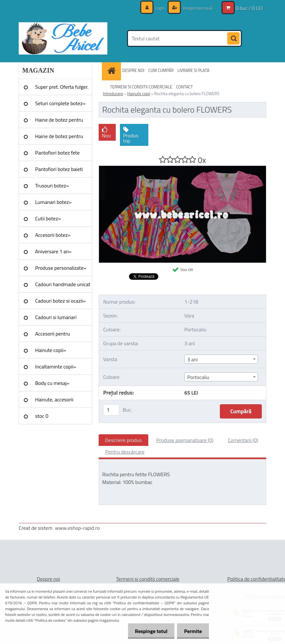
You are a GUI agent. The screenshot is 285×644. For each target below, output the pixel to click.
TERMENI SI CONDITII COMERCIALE (141, 87)
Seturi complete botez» (60, 103)
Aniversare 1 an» (53, 251)
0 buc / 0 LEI (249, 8)
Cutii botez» (48, 218)
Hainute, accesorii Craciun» (54, 402)
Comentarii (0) (243, 440)
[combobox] (221, 359)
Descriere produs (123, 440)
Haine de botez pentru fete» (59, 122)
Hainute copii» (51, 350)
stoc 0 (42, 416)
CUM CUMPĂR (161, 70)
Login (157, 8)
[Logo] (63, 38)
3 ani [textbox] (193, 359)
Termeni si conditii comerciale (148, 579)
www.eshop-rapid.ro (77, 528)
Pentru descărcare (125, 452)
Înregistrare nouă (196, 8)
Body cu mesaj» (52, 383)
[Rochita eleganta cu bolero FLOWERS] (182, 168)
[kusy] (111, 410)
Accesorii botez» (53, 235)
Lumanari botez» (53, 202)
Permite (192, 631)
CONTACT (184, 87)
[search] (233, 39)
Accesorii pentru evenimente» (53, 336)
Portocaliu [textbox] (198, 377)
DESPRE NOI (133, 70)
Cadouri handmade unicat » (63, 287)
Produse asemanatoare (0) (185, 440)
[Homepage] (112, 70)
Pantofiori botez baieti (59, 169)
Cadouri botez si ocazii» (60, 301)
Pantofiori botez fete (57, 153)
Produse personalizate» (61, 268)
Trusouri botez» (52, 186)
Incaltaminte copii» (56, 367)
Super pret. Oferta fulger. (62, 87)
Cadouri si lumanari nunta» (56, 319)
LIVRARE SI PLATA (194, 70)
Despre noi (48, 579)
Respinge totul (148, 631)
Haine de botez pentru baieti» (59, 138)
